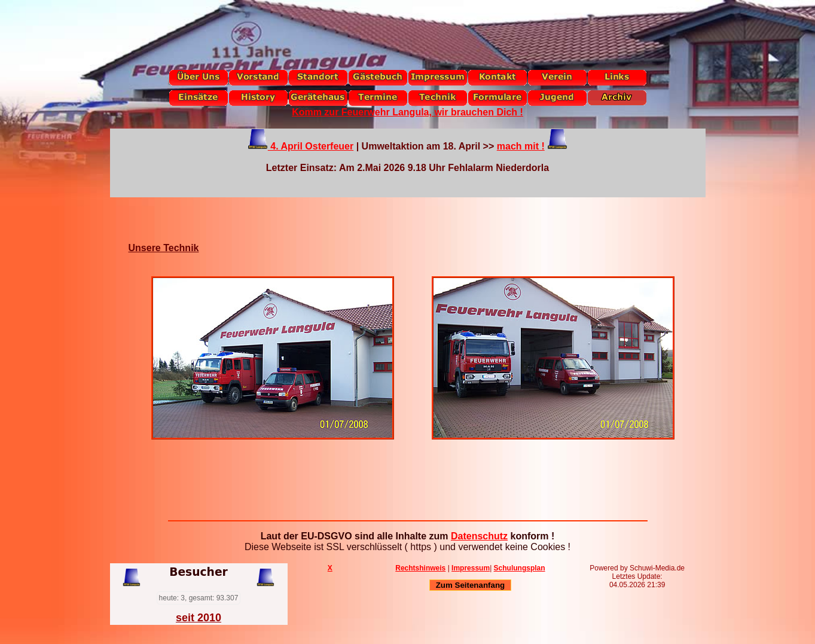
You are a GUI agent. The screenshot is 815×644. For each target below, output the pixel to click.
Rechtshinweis (420, 568)
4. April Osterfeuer (311, 146)
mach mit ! (521, 146)
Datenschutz (479, 536)
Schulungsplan (520, 568)
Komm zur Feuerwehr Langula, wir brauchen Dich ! (407, 112)
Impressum (471, 568)
